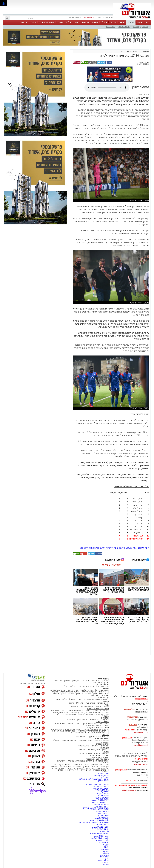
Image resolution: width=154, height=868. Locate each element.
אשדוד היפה (103, 724)
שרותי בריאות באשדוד (100, 810)
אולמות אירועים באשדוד (99, 833)
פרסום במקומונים (102, 793)
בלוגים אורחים (82, 736)
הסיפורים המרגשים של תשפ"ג (79, 711)
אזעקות (106, 851)
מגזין (107, 705)
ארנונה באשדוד (103, 817)
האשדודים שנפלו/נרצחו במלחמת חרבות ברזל (88, 733)
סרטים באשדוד (100, 770)
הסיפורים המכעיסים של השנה (91, 714)
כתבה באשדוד (103, 832)
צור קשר (24, 22)
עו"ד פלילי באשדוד (101, 837)
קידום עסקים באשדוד (100, 788)
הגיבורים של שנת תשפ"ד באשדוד (95, 729)
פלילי (72, 686)
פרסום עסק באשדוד (100, 775)
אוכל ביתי (102, 692)
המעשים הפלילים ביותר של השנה (81, 768)
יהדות (87, 765)
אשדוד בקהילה (102, 722)
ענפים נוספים (124, 27)
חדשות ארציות (103, 686)
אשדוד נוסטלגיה (102, 738)
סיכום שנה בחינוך (94, 712)
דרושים (85, 22)
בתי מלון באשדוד (102, 790)
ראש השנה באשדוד (92, 766)
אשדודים (85, 681)
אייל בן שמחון (103, 781)
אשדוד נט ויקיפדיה (101, 826)
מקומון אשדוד (103, 795)
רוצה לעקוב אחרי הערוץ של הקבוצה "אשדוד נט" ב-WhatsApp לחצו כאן (115, 548)
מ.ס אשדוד (141, 95)
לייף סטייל (105, 748)
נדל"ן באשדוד (103, 774)
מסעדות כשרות (68, 694)
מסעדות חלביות (87, 690)
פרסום (106, 846)
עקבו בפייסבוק (141, 560)
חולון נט (105, 844)
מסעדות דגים (73, 690)
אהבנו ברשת (97, 765)
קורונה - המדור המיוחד (99, 755)
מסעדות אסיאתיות (89, 692)
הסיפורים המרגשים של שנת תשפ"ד (92, 731)
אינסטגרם (71, 720)
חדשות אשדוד (103, 684)
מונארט (106, 864)
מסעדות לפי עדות (84, 694)
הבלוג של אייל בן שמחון (99, 736)
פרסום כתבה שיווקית (100, 828)
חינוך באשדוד (86, 770)
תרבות (113, 22)
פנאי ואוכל (78, 765)
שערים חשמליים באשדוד (99, 821)
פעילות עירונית (90, 724)
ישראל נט (105, 777)
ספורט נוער (110, 27)
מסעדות (105, 688)
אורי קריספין (127, 738)
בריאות (79, 724)
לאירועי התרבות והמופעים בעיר (96, 699)
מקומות (76, 681)
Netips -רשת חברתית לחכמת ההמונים (94, 822)
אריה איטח (104, 857)
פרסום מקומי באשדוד (100, 786)
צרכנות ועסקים (102, 744)
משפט (60, 22)
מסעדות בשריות (102, 690)
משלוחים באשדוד (102, 797)
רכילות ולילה (103, 679)
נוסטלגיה (74, 707)
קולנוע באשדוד (61, 699)
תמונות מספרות (87, 707)
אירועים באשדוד (102, 812)
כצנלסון (106, 853)
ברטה (106, 848)
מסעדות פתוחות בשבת (70, 692)
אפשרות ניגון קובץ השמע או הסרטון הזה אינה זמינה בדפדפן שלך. (107, 87)
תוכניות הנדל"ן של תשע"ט (71, 766)
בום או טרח (96, 681)
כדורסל (136, 27)
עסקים (95, 22)
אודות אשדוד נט (46, 22)
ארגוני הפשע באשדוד (86, 686)
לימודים (94, 746)
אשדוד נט (144, 52)
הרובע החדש (103, 860)
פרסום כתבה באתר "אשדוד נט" (96, 784)
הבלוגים (105, 735)
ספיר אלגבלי (104, 850)
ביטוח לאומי (104, 855)
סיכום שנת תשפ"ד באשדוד (97, 727)
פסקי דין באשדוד (102, 753)
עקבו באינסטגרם (115, 560)
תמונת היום (82, 720)
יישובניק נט (104, 792)
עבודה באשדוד (102, 830)
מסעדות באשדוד (102, 799)
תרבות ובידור (103, 697)
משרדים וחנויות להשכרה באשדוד (96, 808)
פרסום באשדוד (102, 824)
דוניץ (107, 859)
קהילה (104, 22)
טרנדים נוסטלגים (69, 740)
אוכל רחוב (94, 695)
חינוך (34, 22)
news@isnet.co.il (140, 745)
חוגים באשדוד (76, 699)
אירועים (106, 720)
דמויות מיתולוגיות (85, 740)
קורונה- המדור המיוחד (100, 757)
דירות (77, 22)
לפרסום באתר (75, 18)
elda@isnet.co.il (141, 732)
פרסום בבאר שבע (102, 806)
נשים (107, 765)
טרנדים (82, 750)
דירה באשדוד (103, 835)
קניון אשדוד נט (72, 770)
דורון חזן (105, 862)
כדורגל (145, 27)
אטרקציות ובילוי (94, 750)
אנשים (68, 681)
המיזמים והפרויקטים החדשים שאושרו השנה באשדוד (88, 761)
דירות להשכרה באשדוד (99, 803)
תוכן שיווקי (105, 746)
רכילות (122, 22)
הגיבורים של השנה (101, 711)
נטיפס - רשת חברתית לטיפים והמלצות (94, 779)
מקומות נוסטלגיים (101, 740)
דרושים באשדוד (102, 813)
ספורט (131, 22)
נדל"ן (65, 686)
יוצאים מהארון (97, 682)
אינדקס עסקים (65, 765)
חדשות (140, 22)
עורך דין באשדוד (102, 841)
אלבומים (105, 718)
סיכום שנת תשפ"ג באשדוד (98, 709)
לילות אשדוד (95, 720)
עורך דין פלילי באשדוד (100, 839)
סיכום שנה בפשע (78, 712)
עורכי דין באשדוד (86, 753)
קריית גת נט (104, 842)
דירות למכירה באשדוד (100, 801)
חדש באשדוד (84, 746)
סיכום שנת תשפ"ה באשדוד (97, 759)
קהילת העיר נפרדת (93, 725)
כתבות (106, 707)
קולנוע (69, 22)
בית (148, 22)
